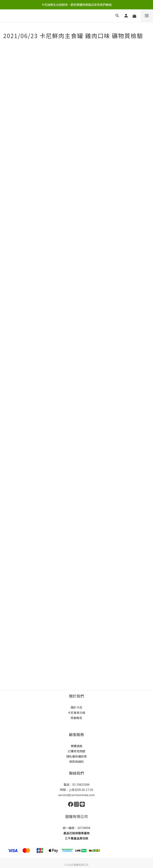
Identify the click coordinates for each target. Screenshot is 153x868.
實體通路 (77, 746)
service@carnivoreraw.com (77, 795)
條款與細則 (77, 762)
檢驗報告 (77, 718)
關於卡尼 (77, 707)
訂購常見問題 (77, 751)
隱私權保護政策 (77, 756)
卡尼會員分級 (77, 713)
